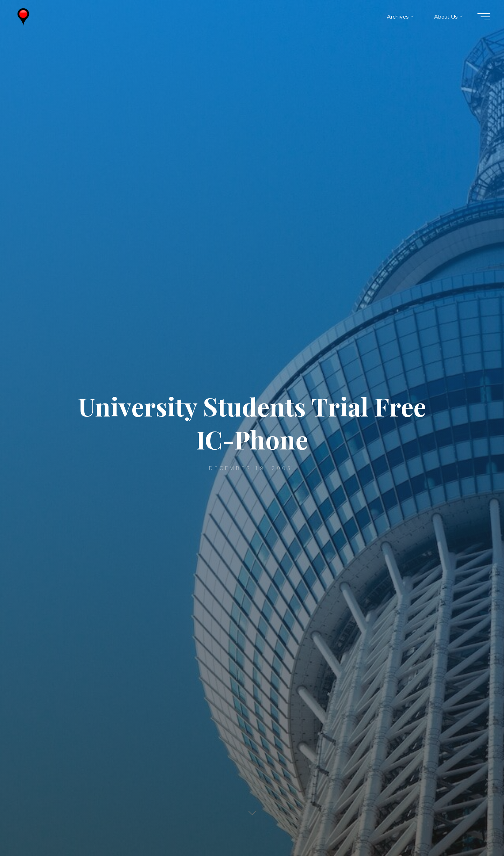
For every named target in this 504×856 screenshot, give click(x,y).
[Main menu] (484, 17)
